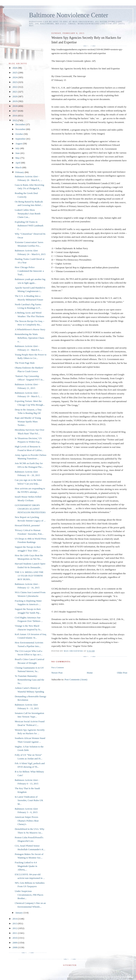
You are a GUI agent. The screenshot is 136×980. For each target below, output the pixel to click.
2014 (15, 919)
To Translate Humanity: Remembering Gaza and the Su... (29, 680)
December (21, 124)
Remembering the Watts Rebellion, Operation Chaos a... (29, 338)
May (18, 158)
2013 (15, 923)
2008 (15, 947)
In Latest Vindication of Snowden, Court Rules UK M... (29, 800)
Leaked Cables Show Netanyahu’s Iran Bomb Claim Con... (27, 213)
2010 (15, 938)
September (21, 139)
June (18, 153)
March (19, 167)
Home (90, 673)
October (20, 134)
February (20, 172)
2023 (15, 82)
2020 (15, 96)
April (18, 163)
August (19, 144)
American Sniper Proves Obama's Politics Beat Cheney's (27, 821)
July (18, 148)
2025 (15, 73)
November (21, 129)
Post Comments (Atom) (76, 679)
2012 (15, 928)
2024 (15, 77)
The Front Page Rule (25, 363)
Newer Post (57, 673)
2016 (15, 116)
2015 (15, 120)
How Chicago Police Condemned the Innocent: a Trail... (29, 271)
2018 (15, 106)
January (19, 913)
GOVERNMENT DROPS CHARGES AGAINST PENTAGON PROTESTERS (30, 509)
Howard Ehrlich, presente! (27, 525)
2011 (15, 933)
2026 (15, 68)
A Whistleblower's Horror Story (30, 329)
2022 (15, 87)
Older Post (122, 673)
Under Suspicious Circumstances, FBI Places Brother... (29, 895)
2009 (15, 943)
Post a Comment (58, 668)
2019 (15, 101)
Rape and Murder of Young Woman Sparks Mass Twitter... (28, 421)
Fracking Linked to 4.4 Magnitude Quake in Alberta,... (26, 866)
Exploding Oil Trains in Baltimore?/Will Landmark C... (29, 225)
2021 (15, 92)
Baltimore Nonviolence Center (69, 15)
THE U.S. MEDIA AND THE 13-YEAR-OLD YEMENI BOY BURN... (29, 576)
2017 (15, 111)
